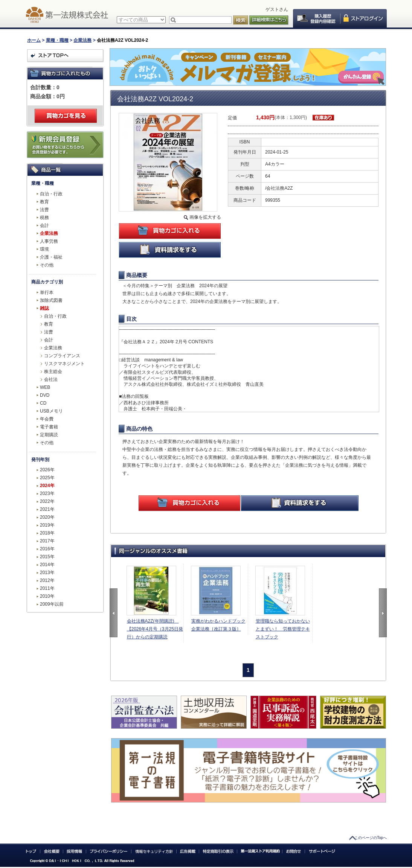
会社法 (51, 379)
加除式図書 (51, 300)
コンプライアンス (62, 356)
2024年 (47, 486)
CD (43, 403)
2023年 (47, 493)
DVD (45, 395)
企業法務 (82, 40)
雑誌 (44, 308)
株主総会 (53, 372)
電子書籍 (49, 427)
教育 (44, 202)
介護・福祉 (51, 257)
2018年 (47, 533)
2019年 (47, 525)
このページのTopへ (371, 838)
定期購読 (49, 435)
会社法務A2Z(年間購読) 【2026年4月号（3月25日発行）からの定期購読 (155, 629)
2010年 (47, 596)
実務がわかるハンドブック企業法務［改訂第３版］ (218, 625)
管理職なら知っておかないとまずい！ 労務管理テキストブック (283, 629)
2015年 (47, 557)
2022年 (47, 501)
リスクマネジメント (64, 364)
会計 (44, 225)
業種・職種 (57, 40)
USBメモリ (51, 411)
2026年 (47, 470)
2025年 (47, 478)
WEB (45, 387)
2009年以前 (52, 604)
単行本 (47, 292)
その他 (47, 265)
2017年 (47, 541)
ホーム (34, 40)
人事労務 (49, 241)
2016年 (47, 549)
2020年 (47, 517)
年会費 (47, 419)
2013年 (47, 573)
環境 (44, 249)
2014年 (47, 565)
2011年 (47, 588)
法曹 (44, 210)
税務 (44, 218)
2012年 (47, 580)
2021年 (47, 509)
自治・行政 (51, 194)
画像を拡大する (205, 217)
